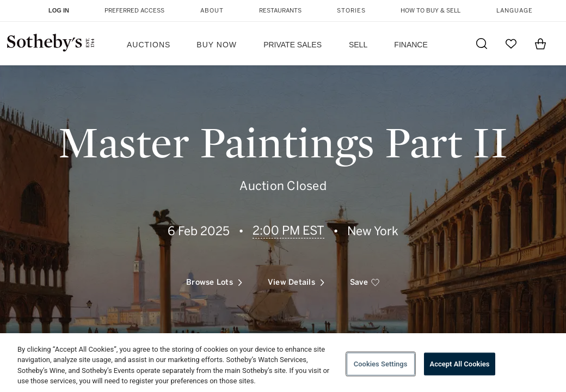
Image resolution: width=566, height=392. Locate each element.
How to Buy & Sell (430, 11)
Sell (358, 45)
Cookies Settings (381, 364)
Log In (59, 10)
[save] (365, 283)
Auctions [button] (149, 45)
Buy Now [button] (217, 45)
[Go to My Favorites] (511, 44)
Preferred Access (134, 11)
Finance (411, 45)
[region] (283, 363)
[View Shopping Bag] (540, 44)
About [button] (212, 11)
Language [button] (515, 11)
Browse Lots (214, 282)
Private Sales (293, 45)
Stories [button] (351, 11)
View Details (296, 282)
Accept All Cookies (460, 364)
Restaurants (280, 11)
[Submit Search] (482, 44)
